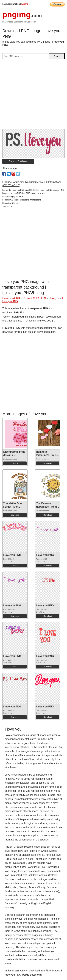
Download (15, 463)
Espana (25, 4)
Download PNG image (18, 161)
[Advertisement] (33, 95)
